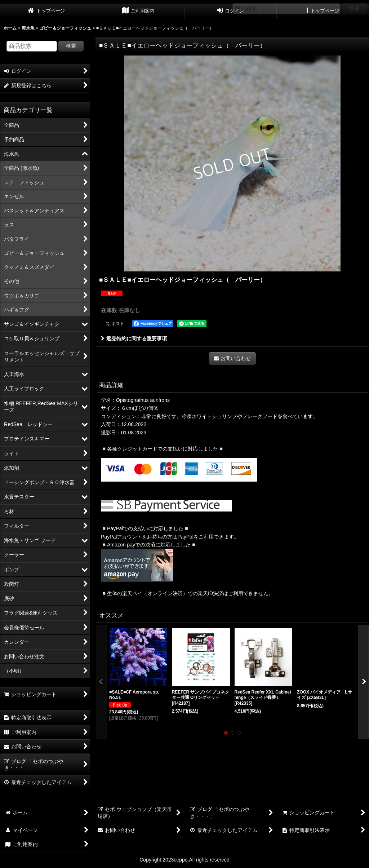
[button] (101, 682)
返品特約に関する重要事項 (134, 338)
